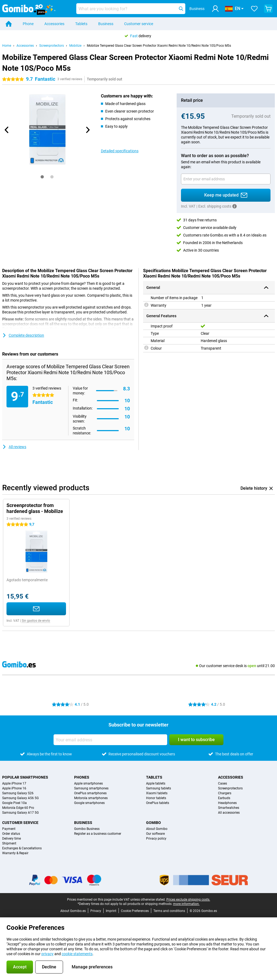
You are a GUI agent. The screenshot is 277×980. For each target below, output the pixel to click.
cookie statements (77, 954)
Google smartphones (89, 803)
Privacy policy (156, 839)
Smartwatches (229, 808)
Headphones (227, 803)
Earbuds (224, 798)
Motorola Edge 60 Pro (18, 808)
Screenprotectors (52, 46)
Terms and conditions (169, 911)
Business (106, 24)
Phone (28, 24)
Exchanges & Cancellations (22, 848)
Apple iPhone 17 (14, 783)
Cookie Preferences (135, 911)
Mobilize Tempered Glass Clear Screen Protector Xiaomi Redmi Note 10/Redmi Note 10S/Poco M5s (159, 46)
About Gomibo (157, 829)
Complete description (23, 335)
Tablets (81, 24)
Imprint (111, 911)
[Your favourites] (254, 9)
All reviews (14, 447)
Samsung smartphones (91, 788)
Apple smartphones (88, 783)
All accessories (229, 813)
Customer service (139, 24)
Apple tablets (156, 783)
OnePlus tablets (158, 803)
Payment (9, 829)
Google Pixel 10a (14, 803)
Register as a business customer (98, 834)
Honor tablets (156, 798)
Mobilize (75, 46)
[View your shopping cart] (268, 9)
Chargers (225, 793)
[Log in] (215, 9)
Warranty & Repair (15, 853)
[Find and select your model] (131, 9)
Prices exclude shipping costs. (188, 900)
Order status (11, 834)
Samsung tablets (159, 788)
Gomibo (154, 823)
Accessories (54, 24)
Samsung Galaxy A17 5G (20, 813)
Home (7, 46)
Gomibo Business (87, 829)
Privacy (96, 911)
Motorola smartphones (91, 798)
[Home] (9, 24)
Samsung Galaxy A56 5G (20, 798)
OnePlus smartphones (90, 793)
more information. (186, 904)
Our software (155, 834)
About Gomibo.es (73, 911)
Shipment (9, 843)
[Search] (181, 9)
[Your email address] (226, 179)
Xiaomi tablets (157, 793)
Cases (222, 783)
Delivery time (11, 839)
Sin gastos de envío (36, 621)
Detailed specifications (120, 151)
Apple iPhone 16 (14, 788)
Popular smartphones (25, 777)
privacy (47, 954)
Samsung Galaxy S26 (18, 793)
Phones (82, 777)
